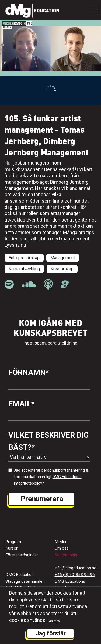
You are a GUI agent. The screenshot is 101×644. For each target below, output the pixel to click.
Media (60, 542)
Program (13, 542)
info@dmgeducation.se (76, 568)
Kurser (11, 548)
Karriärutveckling (24, 269)
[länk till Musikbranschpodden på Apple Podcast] (48, 284)
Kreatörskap (62, 269)
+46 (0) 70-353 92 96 (75, 575)
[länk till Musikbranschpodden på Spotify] (9, 284)
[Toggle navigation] (93, 11)
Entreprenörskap (24, 258)
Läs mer (53, 621)
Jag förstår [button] (51, 633)
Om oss (62, 548)
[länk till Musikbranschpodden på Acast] (65, 287)
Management (63, 258)
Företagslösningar (22, 555)
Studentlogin (66, 555)
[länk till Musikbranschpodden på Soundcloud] (29, 284)
